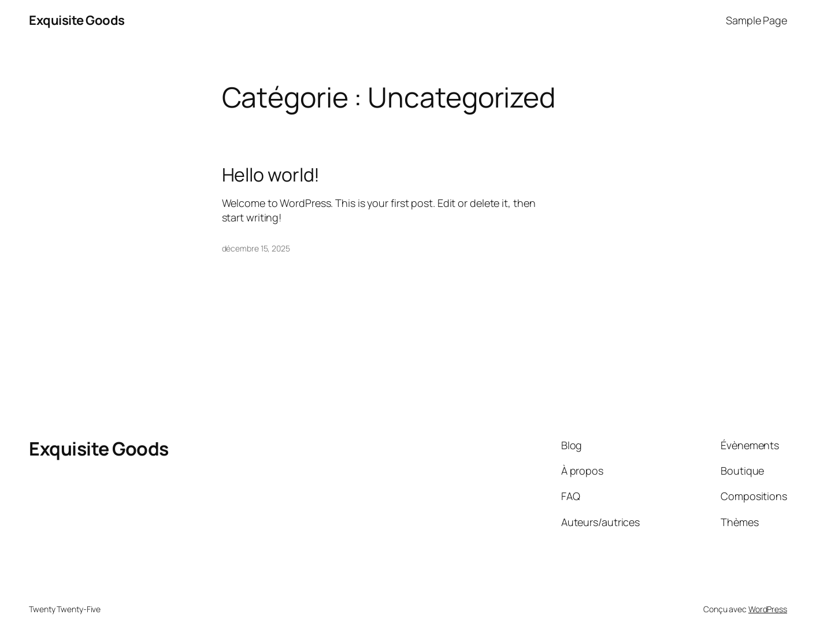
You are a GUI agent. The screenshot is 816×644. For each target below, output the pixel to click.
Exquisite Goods (77, 20)
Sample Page (756, 20)
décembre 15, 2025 (256, 248)
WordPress (768, 609)
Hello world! (271, 175)
